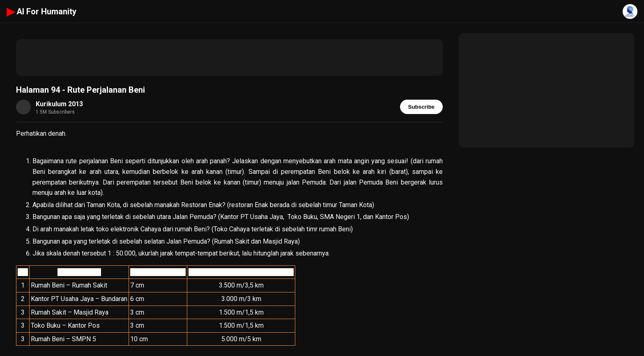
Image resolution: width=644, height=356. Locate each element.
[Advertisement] (229, 57)
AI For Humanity (41, 11)
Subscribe (421, 107)
